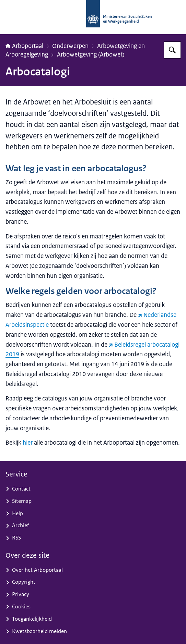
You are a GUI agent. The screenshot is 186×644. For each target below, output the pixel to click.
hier (28, 443)
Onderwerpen (70, 46)
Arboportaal (24, 46)
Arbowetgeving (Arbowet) (91, 54)
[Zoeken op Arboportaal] (172, 50)
